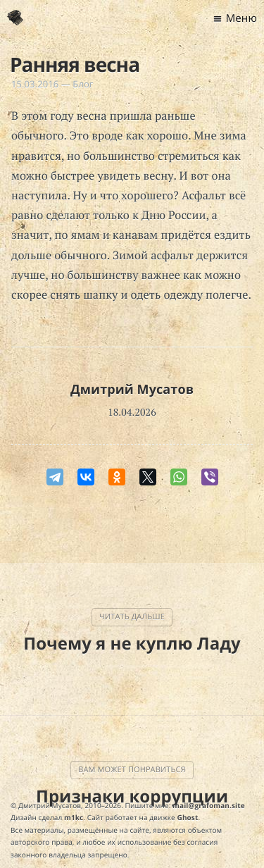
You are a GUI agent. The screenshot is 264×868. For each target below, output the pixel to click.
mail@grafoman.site (209, 805)
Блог (83, 84)
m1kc (74, 817)
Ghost (188, 817)
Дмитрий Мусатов (132, 390)
